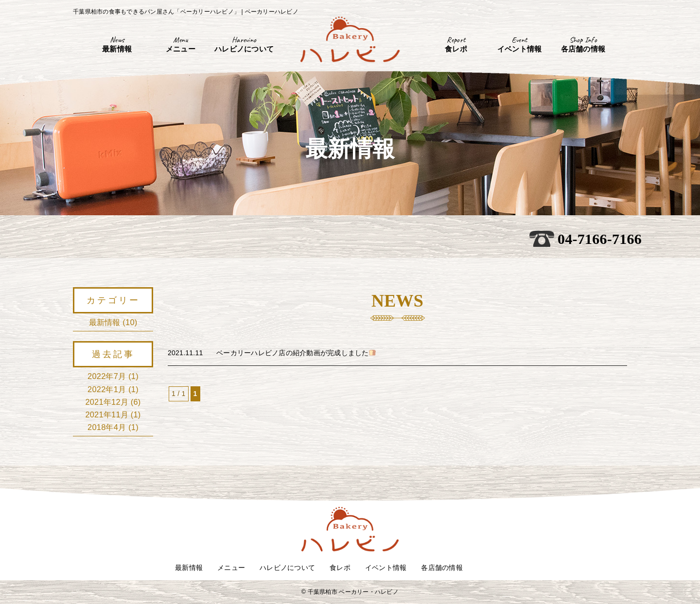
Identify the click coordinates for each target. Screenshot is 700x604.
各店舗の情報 (442, 568)
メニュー (231, 568)
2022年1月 (107, 389)
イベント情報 (386, 568)
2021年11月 (107, 414)
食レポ (340, 568)
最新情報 (105, 322)
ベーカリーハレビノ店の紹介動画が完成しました (296, 353)
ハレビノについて (287, 568)
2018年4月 (107, 427)
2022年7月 (107, 376)
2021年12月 (107, 402)
